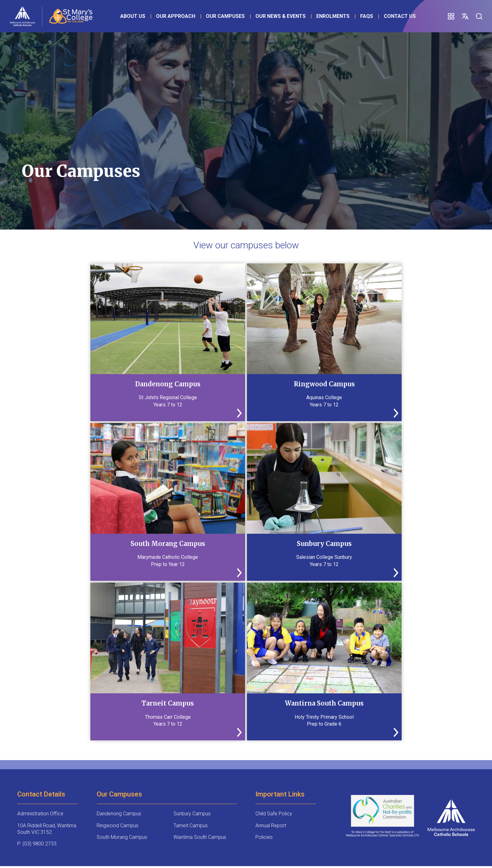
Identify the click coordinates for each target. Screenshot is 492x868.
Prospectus (280, 754)
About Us (141, 17)
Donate (162, 754)
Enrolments (341, 17)
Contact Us (258, 26)
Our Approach (184, 17)
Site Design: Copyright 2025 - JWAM (60, 850)
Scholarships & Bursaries (76, 757)
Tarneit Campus (191, 668)
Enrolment (198, 754)
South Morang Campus (122, 679)
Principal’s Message (239, 757)
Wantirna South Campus (200, 679)
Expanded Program (31, 757)
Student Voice (353, 754)
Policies (264, 679)
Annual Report (271, 668)
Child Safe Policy (274, 656)
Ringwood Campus (118, 668)
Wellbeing (26, 805)
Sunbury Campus (192, 656)
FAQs (225, 26)
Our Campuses (233, 17)
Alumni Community (121, 757)
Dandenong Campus (119, 656)
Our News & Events (289, 17)
